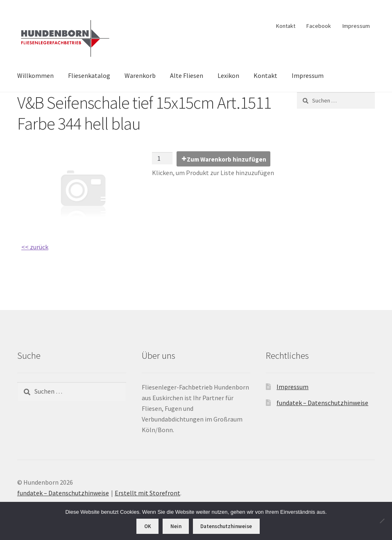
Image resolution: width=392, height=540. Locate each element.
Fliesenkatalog (89, 75)
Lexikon (228, 75)
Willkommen (35, 75)
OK (148, 526)
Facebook (319, 26)
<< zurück (35, 247)
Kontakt (286, 26)
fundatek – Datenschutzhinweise (322, 403)
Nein (176, 526)
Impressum (356, 26)
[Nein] (382, 521)
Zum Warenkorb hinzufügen (227, 159)
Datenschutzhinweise (226, 526)
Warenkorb (140, 75)
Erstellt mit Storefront (147, 493)
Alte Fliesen (187, 75)
